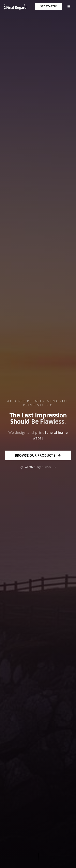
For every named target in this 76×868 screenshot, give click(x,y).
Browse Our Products (38, 455)
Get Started (49, 6)
